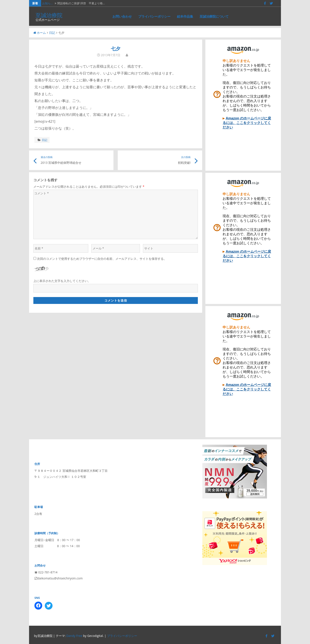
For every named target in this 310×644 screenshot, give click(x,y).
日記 (52, 33)
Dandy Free (74, 636)
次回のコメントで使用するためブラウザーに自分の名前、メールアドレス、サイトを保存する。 (102, 259)
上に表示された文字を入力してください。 (62, 281)
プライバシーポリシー (154, 16)
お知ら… (47, 3)
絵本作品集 (185, 16)
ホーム (40, 33)
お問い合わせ (122, 16)
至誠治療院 (49, 15)
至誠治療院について (214, 16)
